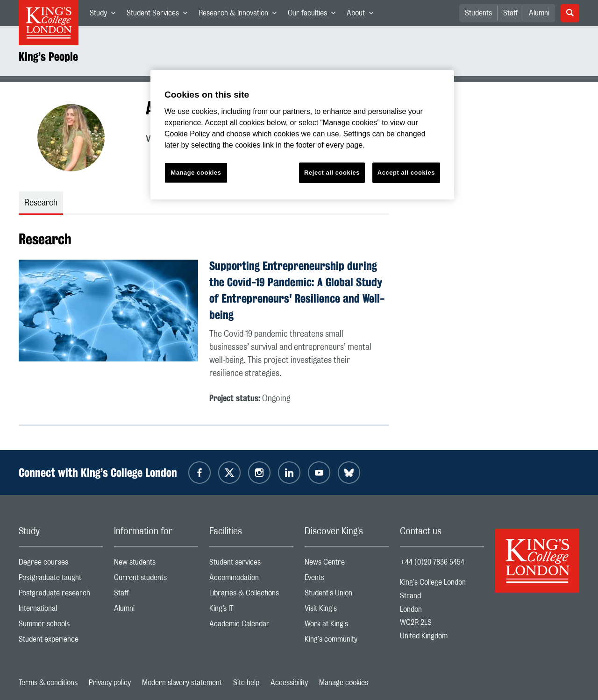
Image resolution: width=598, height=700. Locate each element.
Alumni (539, 13)
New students (156, 564)
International (61, 611)
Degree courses (61, 564)
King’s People (48, 57)
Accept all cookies (406, 173)
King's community (347, 641)
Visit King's (347, 611)
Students (478, 13)
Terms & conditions (48, 683)
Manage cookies (344, 683)
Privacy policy (110, 683)
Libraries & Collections (251, 595)
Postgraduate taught (61, 580)
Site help (246, 683)
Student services (251, 564)
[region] (302, 135)
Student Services (160, 15)
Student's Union (347, 595)
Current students (156, 580)
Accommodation (251, 580)
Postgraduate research (61, 595)
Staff (510, 13)
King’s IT (251, 611)
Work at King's (347, 626)
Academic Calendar (251, 626)
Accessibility (289, 683)
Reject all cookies (332, 173)
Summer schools (61, 626)
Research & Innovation (240, 15)
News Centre (347, 564)
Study (105, 15)
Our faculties (314, 15)
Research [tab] (41, 203)
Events (347, 580)
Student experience (61, 641)
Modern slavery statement (182, 683)
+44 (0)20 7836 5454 (432, 562)
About (363, 15)
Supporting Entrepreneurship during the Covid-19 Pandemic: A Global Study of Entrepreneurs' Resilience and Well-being (297, 290)
